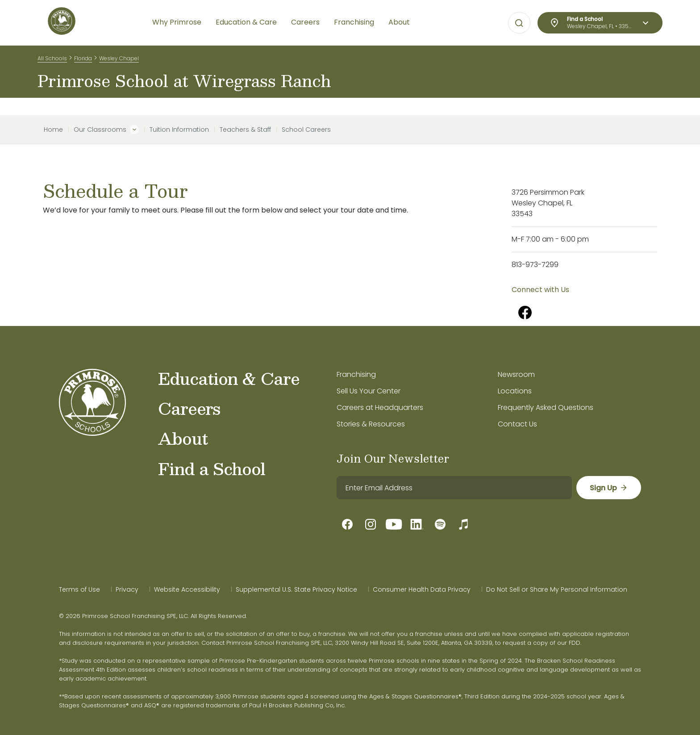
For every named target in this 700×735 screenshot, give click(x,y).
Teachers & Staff (245, 129)
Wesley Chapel (119, 62)
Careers (189, 408)
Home (53, 129)
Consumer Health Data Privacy (422, 589)
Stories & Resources (371, 424)
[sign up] (608, 488)
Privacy (127, 589)
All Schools (52, 62)
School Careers (306, 129)
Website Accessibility (187, 589)
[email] (454, 488)
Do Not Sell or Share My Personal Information (557, 589)
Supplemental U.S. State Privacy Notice (296, 589)
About (183, 438)
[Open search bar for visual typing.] (519, 23)
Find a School (212, 468)
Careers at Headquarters (380, 407)
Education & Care (229, 378)
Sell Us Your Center (369, 391)
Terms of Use (79, 589)
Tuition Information (179, 129)
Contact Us (517, 424)
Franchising (356, 374)
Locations (515, 391)
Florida (83, 62)
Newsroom (516, 374)
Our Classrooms (100, 129)
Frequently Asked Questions (546, 407)
